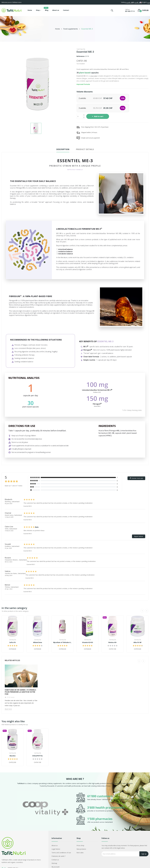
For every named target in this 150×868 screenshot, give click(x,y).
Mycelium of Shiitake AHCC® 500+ (62, 642)
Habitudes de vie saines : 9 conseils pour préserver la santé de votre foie (20, 692)
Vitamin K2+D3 (87, 642)
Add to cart (98, 116)
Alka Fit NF (137, 642)
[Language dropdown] (144, 3)
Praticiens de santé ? (58, 856)
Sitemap (54, 863)
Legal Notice (56, 849)
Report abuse (139, 536)
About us (55, 845)
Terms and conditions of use (61, 853)
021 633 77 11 (130, 11)
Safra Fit (13, 642)
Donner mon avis (136, 478)
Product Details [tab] (85, 149)
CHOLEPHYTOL (37, 756)
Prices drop (80, 845)
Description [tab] (63, 149)
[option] (45, 809)
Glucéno (12, 756)
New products (81, 849)
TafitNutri (81, 49)
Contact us (55, 860)
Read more (8, 709)
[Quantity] (80, 116)
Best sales (80, 853)
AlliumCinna (38, 642)
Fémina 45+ (113, 642)
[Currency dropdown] (133, 3)
